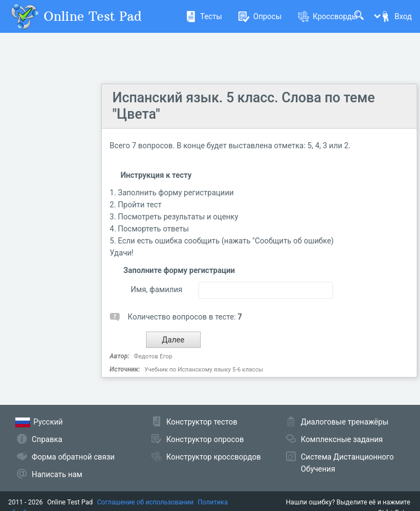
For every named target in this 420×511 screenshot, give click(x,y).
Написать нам (57, 474)
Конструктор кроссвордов (214, 457)
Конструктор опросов (205, 439)
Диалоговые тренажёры (345, 422)
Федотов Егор (153, 356)
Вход (396, 16)
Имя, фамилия (156, 289)
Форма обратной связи (73, 457)
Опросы (260, 16)
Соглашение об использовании (145, 502)
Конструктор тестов (202, 422)
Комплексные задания (342, 439)
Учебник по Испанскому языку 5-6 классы (204, 370)
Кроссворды (328, 16)
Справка (47, 439)
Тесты (204, 16)
